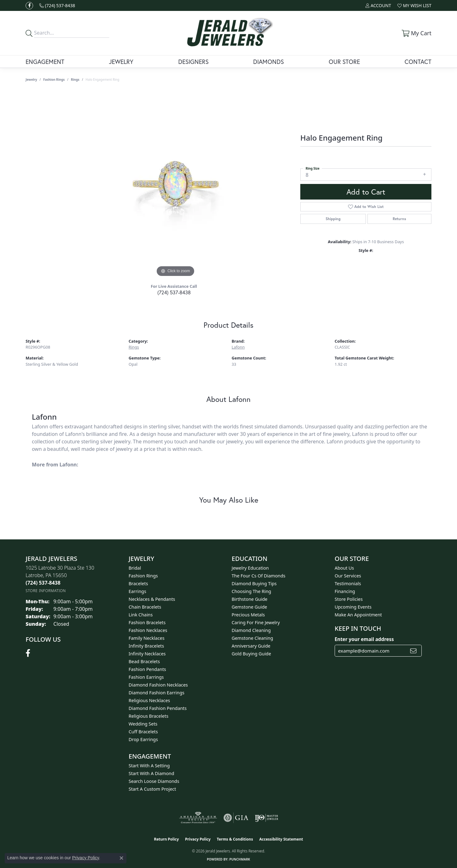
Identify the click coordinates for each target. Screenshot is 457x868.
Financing (345, 591)
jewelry (31, 80)
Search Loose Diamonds (154, 781)
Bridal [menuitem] (135, 568)
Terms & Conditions (235, 839)
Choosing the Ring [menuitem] (251, 591)
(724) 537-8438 (174, 292)
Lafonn (238, 347)
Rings (75, 80)
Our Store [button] (344, 62)
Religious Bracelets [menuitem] (148, 716)
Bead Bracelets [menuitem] (144, 661)
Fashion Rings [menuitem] (143, 576)
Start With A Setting (149, 766)
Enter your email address (364, 639)
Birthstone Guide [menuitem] (250, 599)
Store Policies (349, 599)
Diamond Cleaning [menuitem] (251, 630)
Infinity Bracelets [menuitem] (146, 646)
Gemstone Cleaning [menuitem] (252, 638)
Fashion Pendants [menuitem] (147, 669)
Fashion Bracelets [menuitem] (147, 622)
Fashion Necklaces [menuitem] (148, 630)
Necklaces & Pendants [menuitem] (152, 599)
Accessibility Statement (281, 839)
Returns (399, 219)
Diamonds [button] (268, 62)
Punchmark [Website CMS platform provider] (240, 859)
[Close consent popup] (121, 858)
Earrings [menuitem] (137, 591)
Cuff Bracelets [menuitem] (143, 732)
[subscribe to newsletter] (413, 651)
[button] (378, 5)
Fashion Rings (54, 80)
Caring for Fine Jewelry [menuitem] (256, 622)
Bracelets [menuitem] (138, 583)
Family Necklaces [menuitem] (147, 638)
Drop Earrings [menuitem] (143, 739)
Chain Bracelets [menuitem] (145, 607)
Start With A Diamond (151, 773)
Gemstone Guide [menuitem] (249, 607)
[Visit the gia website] (236, 818)
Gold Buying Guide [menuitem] (251, 654)
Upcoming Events (353, 607)
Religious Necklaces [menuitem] (149, 700)
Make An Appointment (358, 615)
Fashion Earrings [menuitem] (146, 677)
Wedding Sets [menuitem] (143, 724)
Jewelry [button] (121, 62)
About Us (344, 568)
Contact (418, 62)
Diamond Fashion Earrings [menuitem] (157, 693)
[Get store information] (46, 591)
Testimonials (348, 583)
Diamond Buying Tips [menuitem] (254, 583)
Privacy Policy (198, 839)
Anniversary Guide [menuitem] (251, 646)
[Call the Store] (43, 583)
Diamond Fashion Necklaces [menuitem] (158, 685)
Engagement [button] (45, 62)
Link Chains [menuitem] (141, 615)
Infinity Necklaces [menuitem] (147, 654)
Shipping (333, 219)
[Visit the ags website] (198, 818)
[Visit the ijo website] (266, 818)
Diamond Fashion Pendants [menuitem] (158, 708)
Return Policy (166, 839)
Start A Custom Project (152, 789)
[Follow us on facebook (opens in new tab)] (29, 6)
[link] (57, 5)
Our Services (348, 576)
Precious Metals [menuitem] (248, 615)
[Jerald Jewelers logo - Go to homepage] (229, 33)
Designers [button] (193, 62)
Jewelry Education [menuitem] (250, 568)
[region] (175, 185)
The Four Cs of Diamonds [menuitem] (258, 576)
